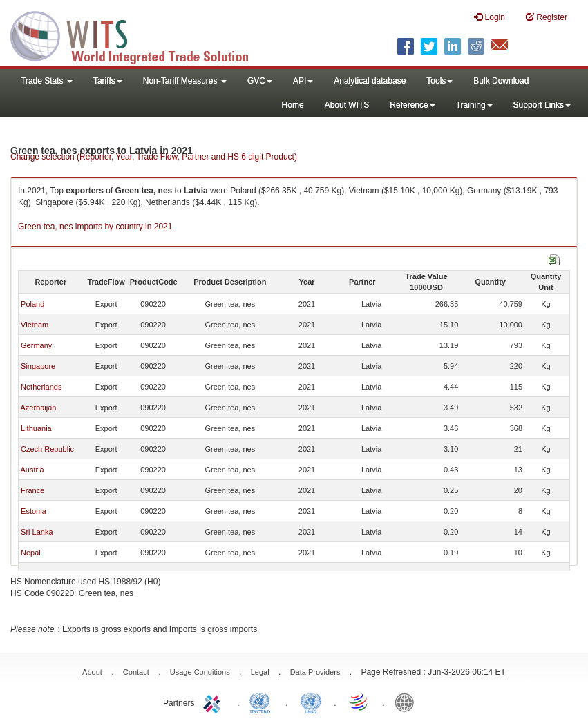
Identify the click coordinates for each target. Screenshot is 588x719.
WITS (138, 35)
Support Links (542, 105)
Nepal (31, 553)
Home (293, 105)
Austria (32, 470)
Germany (36, 345)
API (303, 81)
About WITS (347, 105)
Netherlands (41, 387)
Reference (412, 105)
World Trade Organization (359, 702)
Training (474, 105)
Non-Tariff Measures (185, 81)
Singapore (38, 366)
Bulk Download (501, 81)
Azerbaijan (38, 408)
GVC (260, 81)
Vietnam (35, 325)
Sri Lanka (37, 532)
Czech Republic (47, 449)
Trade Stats (47, 81)
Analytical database (370, 81)
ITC (214, 702)
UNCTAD (263, 702)
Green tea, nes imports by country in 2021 (95, 227)
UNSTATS (311, 702)
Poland (32, 304)
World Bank (408, 702)
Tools (439, 81)
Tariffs (108, 81)
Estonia (34, 511)
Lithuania (36, 428)
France (32, 490)
